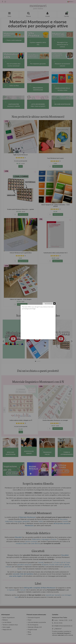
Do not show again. (49, 304)
